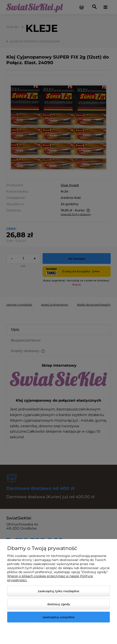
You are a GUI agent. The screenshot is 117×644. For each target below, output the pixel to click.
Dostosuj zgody (59, 604)
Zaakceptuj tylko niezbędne (58, 591)
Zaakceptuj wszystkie (58, 617)
